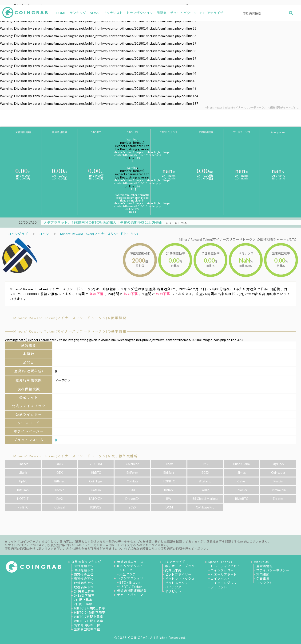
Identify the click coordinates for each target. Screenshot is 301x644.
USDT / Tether (131, 587)
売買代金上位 (84, 574)
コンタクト (265, 583)
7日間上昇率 (83, 600)
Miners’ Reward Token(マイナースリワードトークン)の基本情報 (70, 331)
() (56, 440)
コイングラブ (18, 234)
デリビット (173, 591)
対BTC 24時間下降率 (90, 613)
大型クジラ (128, 574)
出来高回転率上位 (87, 625)
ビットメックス (177, 583)
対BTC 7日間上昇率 (89, 617)
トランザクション (130, 578)
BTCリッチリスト (130, 566)
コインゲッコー (222, 570)
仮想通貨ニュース (130, 562)
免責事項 (263, 579)
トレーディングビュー (227, 566)
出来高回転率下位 (87, 629)
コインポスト (221, 579)
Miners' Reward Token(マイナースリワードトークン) (99, 234)
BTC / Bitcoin (130, 582)
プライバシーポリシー (273, 570)
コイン (44, 234)
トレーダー (128, 570)
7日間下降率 (83, 604)
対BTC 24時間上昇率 (90, 608)
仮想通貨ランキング (86, 562)
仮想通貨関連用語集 (132, 591)
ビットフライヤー (178, 574)
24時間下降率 (84, 596)
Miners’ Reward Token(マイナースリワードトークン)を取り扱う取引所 (75, 456)
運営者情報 (265, 566)
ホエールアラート (224, 574)
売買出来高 (173, 570)
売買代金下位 (84, 579)
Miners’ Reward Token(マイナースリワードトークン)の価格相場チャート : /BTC (238, 239)
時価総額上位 (84, 566)
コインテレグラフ (224, 583)
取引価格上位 (84, 583)
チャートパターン (130, 595)
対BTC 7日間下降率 (89, 621)
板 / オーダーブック (180, 566)
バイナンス (173, 587)
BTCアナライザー (176, 562)
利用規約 (263, 574)
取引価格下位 (84, 587)
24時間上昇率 (84, 591)
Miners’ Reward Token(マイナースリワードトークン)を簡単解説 (70, 318)
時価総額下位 (84, 570)
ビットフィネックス (180, 579)
